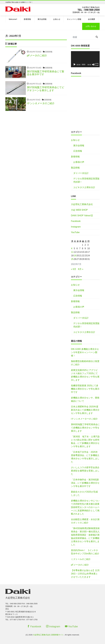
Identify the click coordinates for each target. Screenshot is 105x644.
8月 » (81, 269)
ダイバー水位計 (81, 173)
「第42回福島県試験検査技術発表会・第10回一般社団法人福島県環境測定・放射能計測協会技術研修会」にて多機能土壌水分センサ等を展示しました (85, 536)
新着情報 (27, 19)
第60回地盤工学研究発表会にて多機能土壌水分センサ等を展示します (85, 428)
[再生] (75, 65)
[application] (85, 59)
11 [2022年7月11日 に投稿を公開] (72, 252)
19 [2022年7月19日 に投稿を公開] (75, 256)
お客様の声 (79, 162)
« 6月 (74, 269)
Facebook (76, 221)
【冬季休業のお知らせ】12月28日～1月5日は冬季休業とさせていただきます (85, 574)
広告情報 (78, 151)
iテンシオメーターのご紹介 (84, 419)
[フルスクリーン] (97, 65)
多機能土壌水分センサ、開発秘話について (85, 399)
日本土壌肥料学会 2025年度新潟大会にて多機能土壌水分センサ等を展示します (85, 410)
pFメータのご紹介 (80, 565)
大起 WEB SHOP (79, 210)
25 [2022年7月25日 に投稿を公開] (72, 259)
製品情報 (75, 168)
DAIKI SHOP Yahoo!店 (82, 216)
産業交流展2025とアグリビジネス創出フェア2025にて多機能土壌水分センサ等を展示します (85, 375)
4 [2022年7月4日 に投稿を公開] (72, 248)
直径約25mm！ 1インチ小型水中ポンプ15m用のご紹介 (85, 552)
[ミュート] (94, 65)
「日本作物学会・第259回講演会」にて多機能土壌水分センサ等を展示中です (85, 483)
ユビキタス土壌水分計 (84, 187)
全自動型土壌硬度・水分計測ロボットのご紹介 (85, 521)
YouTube (75, 232)
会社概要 (91, 19)
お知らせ (57, 19)
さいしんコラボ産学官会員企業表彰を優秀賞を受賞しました (85, 471)
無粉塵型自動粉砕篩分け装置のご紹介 (85, 363)
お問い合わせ (91, 26)
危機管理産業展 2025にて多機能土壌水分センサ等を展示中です (85, 389)
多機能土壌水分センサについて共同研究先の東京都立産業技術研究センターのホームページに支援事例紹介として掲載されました (85, 507)
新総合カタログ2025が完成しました (84, 493)
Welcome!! (13, 19)
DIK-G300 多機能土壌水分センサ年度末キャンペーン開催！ (85, 352)
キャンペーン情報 (74, 19)
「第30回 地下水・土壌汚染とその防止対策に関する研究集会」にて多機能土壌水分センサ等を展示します (85, 441)
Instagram (76, 227)
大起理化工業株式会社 (82, 204)
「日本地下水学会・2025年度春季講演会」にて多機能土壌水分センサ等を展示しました (85, 457)
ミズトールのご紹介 (81, 559)
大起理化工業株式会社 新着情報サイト (48, 635)
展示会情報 (42, 19)
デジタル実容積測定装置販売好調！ (86, 180)
